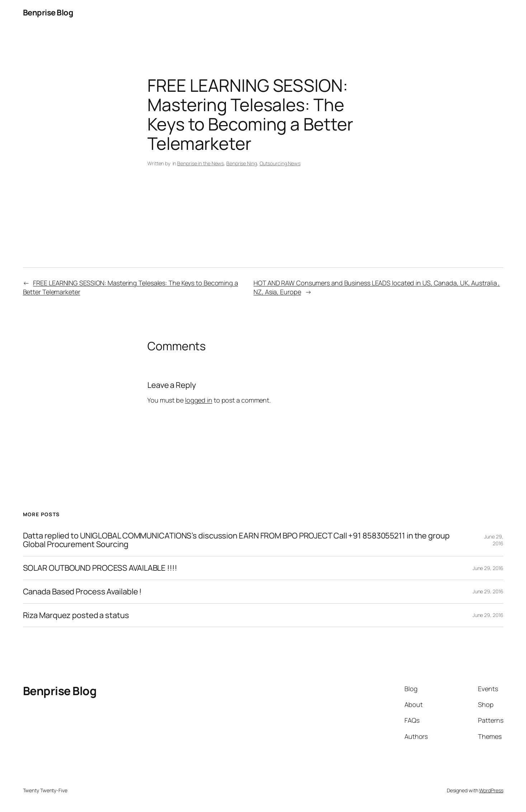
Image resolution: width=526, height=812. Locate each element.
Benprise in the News (200, 163)
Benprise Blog (48, 13)
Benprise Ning (242, 163)
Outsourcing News (280, 163)
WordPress (491, 790)
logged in (199, 400)
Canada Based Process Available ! (82, 592)
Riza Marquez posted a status (76, 615)
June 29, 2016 (494, 540)
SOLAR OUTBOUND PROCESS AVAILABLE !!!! (100, 568)
